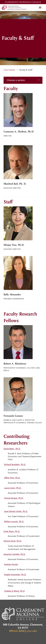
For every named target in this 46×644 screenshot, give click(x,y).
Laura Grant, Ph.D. (13, 488)
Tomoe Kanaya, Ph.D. (14, 498)
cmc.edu (32, 631)
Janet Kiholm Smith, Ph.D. (16, 512)
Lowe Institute (9, 70)
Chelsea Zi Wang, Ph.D (14, 591)
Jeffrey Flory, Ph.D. (12, 478)
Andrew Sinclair (11, 565)
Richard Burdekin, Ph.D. (15, 465)
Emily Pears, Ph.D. (12, 532)
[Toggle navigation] (40, 7)
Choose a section (16, 80)
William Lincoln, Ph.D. (14, 522)
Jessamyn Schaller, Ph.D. (15, 554)
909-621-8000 (17, 631)
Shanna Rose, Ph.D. (13, 541)
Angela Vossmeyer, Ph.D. (15, 575)
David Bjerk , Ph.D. (12, 449)
